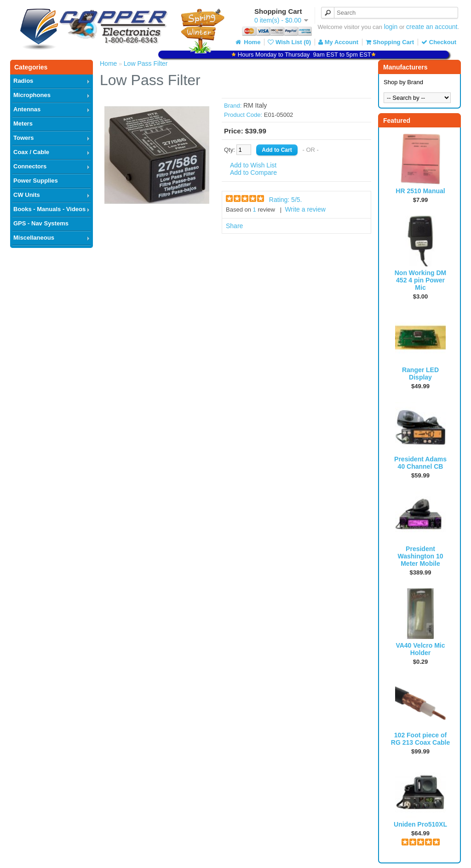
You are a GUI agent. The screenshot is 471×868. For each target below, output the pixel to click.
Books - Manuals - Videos (49, 209)
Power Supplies (36, 181)
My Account (338, 42)
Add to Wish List (253, 165)
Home (247, 42)
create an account (432, 27)
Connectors (30, 166)
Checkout (439, 42)
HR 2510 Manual (420, 191)
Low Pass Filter (146, 63)
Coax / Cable (31, 152)
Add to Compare (253, 172)
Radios (23, 81)
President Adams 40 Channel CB (420, 463)
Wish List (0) (289, 42)
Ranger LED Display (420, 374)
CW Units (27, 195)
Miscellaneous (34, 238)
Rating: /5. (286, 200)
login (391, 27)
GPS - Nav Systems (41, 223)
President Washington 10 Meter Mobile (420, 556)
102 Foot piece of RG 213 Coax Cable (420, 739)
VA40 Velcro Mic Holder (420, 649)
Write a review (305, 209)
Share (234, 226)
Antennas (27, 109)
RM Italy (255, 105)
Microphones (32, 95)
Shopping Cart (390, 42)
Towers (24, 138)
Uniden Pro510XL (420, 824)
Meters (23, 124)
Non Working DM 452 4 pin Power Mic (421, 280)
